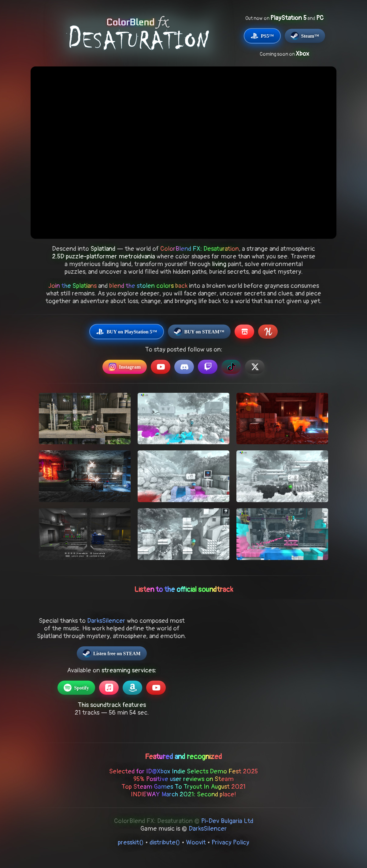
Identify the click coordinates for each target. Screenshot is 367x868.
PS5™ (262, 36)
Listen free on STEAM (112, 653)
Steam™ (305, 36)
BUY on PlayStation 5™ (126, 332)
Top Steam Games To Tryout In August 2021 (183, 787)
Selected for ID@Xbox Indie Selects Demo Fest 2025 (183, 771)
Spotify (76, 688)
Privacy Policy (230, 842)
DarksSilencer (106, 621)
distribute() (165, 842)
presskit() (131, 842)
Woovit (196, 842)
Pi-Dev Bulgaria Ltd (227, 821)
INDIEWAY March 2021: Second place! (183, 794)
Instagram (125, 367)
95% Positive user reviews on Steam (183, 779)
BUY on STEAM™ (199, 332)
